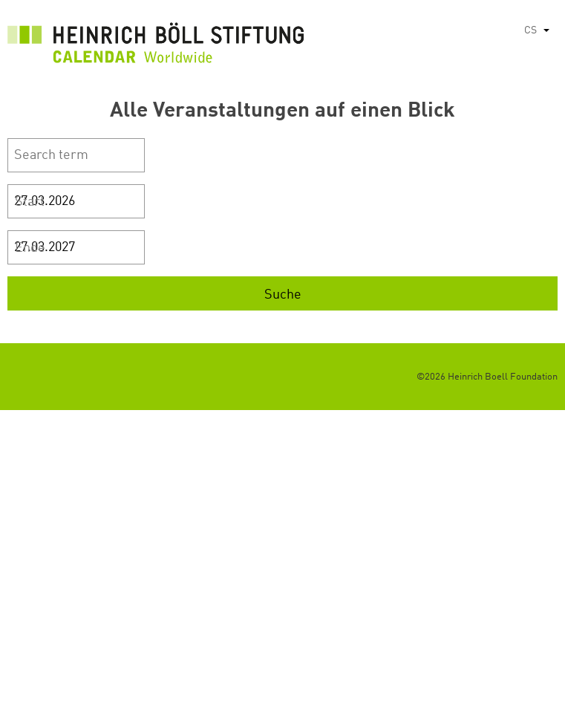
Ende (30, 248)
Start (30, 202)
